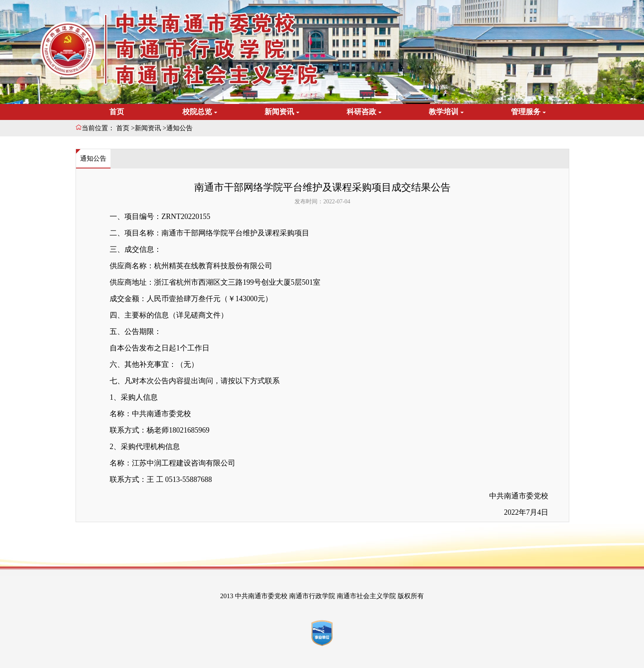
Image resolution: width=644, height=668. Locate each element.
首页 (117, 112)
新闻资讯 (148, 128)
